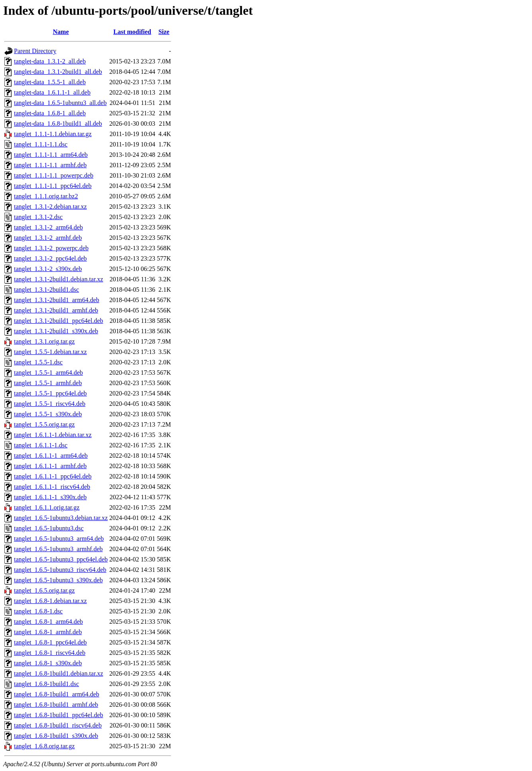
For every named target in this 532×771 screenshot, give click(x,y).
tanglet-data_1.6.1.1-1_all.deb (52, 92)
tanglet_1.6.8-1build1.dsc (46, 684)
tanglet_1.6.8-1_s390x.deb (48, 663)
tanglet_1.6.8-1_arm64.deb (48, 622)
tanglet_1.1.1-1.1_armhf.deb (50, 165)
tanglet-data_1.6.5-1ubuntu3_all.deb (60, 103)
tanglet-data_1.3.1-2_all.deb (50, 61)
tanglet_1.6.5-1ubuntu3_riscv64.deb (60, 570)
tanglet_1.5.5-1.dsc (38, 362)
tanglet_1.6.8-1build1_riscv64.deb (58, 725)
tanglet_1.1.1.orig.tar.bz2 (46, 196)
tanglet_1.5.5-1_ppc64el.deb (50, 393)
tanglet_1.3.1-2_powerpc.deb (51, 248)
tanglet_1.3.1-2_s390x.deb (48, 269)
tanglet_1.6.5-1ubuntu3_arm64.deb (59, 539)
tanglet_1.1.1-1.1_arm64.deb (51, 155)
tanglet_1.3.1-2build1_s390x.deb (56, 331)
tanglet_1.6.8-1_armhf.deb (48, 632)
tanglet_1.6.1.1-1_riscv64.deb (52, 487)
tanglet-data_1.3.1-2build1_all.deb (58, 72)
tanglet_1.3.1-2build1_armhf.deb (56, 310)
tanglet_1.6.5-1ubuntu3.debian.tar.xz (61, 518)
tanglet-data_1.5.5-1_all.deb (50, 82)
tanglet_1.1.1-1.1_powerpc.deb (54, 175)
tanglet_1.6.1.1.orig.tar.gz (47, 507)
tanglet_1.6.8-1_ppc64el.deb (50, 642)
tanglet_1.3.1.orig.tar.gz (44, 341)
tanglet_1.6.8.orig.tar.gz (44, 746)
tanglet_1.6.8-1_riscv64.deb (50, 653)
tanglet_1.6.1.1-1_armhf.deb (50, 466)
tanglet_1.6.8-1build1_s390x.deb (56, 736)
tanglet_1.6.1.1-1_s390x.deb (50, 497)
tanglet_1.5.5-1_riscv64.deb (50, 404)
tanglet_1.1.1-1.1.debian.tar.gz (53, 134)
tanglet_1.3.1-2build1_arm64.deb (57, 300)
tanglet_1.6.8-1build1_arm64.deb (57, 694)
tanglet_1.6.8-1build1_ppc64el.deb (59, 715)
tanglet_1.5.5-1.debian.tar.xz (50, 352)
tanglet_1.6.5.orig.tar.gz (44, 590)
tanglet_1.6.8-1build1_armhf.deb (56, 705)
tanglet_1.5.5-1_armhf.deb (48, 383)
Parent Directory (35, 51)
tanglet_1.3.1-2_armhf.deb (48, 238)
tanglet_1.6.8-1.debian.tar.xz (50, 601)
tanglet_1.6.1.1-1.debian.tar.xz (53, 435)
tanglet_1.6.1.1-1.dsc (41, 445)
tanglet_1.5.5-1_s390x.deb (48, 414)
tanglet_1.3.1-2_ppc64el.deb (50, 258)
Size (164, 32)
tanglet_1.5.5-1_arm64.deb (48, 373)
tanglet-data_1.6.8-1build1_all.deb (58, 124)
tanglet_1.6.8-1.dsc (38, 611)
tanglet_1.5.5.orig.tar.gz (44, 424)
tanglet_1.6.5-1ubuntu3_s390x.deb (58, 580)
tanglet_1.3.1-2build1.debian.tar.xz (59, 279)
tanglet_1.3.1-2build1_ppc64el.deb (59, 321)
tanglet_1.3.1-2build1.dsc (46, 290)
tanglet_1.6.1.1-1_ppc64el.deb (53, 476)
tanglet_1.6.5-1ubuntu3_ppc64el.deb (61, 559)
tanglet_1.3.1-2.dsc (38, 217)
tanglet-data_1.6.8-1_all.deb (50, 113)
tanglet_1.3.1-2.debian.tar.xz (50, 207)
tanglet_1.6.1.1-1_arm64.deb (51, 456)
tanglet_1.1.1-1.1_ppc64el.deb (53, 186)
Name (61, 32)
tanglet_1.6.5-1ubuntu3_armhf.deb (58, 549)
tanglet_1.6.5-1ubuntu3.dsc (49, 528)
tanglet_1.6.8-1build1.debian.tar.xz (59, 673)
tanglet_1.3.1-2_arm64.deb (48, 227)
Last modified (132, 32)
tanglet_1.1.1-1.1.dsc (41, 144)
